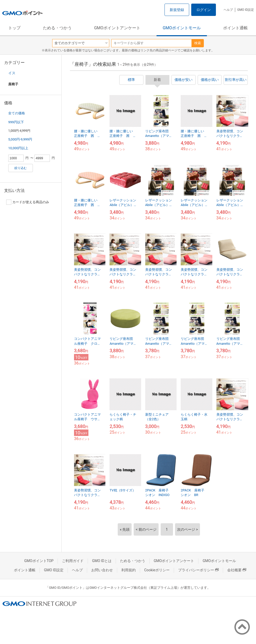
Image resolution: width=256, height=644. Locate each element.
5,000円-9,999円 (20, 139)
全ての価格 (17, 113)
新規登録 (177, 10)
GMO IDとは (102, 561)
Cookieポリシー (157, 570)
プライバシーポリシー (198, 570)
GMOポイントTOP (39, 561)
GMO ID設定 (246, 10)
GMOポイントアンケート (117, 28)
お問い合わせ (102, 570)
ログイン (204, 10)
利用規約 (129, 570)
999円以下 (16, 122)
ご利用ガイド (73, 561)
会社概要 (237, 570)
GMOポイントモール (182, 28)
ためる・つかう (57, 28)
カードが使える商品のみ (28, 202)
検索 (198, 43)
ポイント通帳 (235, 28)
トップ (14, 28)
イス (12, 73)
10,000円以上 (18, 148)
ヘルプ (228, 10)
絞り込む (21, 168)
